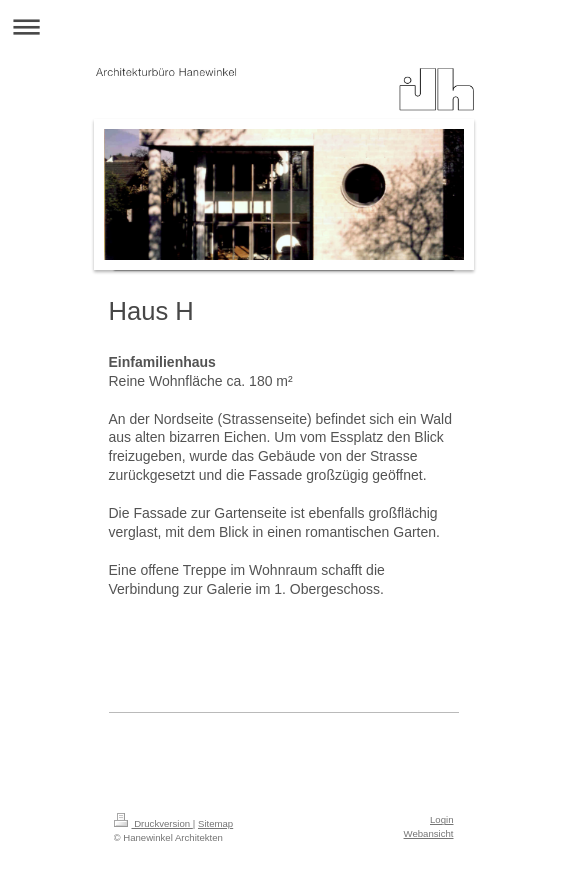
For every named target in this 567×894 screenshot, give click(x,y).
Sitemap (215, 823)
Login (441, 819)
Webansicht (429, 833)
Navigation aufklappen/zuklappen (283, 26)
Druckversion (153, 823)
